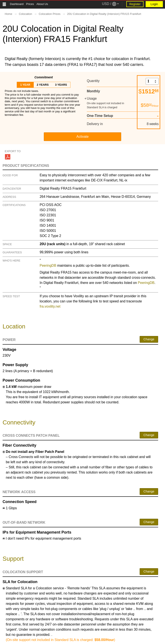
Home (8, 14)
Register (135, 4)
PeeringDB (48, 265)
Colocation (25, 14)
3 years (61, 85)
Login (154, 4)
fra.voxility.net (50, 306)
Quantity (93, 81)
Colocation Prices (50, 14)
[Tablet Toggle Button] (4, 4)
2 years (43, 85)
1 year (25, 85)
